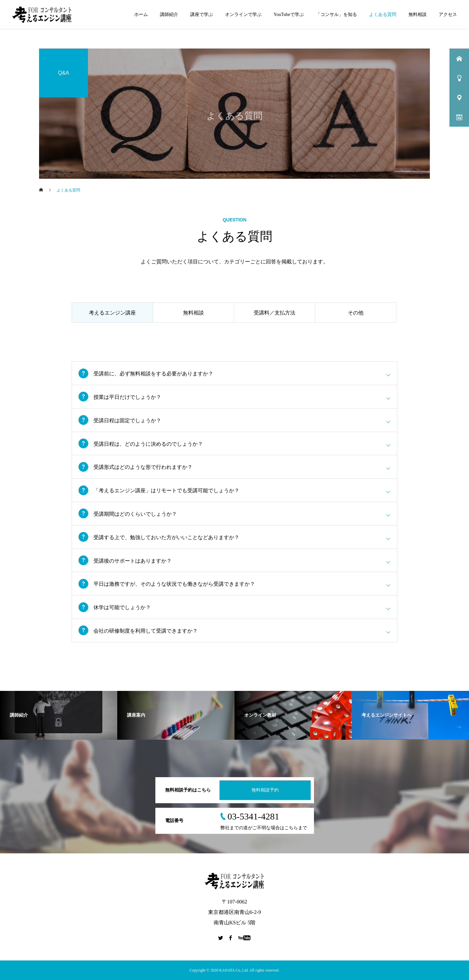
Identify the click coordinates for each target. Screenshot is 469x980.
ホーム (141, 14)
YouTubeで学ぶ (289, 14)
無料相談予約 (265, 790)
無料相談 (418, 14)
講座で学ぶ (202, 14)
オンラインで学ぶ (243, 14)
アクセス (448, 14)
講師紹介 (169, 14)
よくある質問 (383, 14)
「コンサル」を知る (336, 14)
